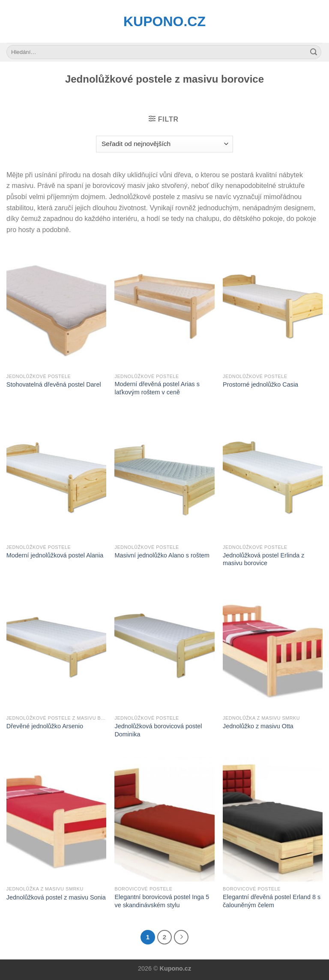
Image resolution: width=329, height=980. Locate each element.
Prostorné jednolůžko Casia (260, 384)
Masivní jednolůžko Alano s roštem (162, 555)
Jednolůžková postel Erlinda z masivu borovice (263, 559)
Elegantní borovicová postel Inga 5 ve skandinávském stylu (162, 901)
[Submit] (314, 52)
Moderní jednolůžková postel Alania (55, 555)
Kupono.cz (164, 21)
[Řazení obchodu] (164, 144)
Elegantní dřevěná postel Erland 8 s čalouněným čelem (272, 901)
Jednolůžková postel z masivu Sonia (56, 897)
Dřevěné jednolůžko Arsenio (45, 726)
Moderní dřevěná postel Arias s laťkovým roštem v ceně (157, 388)
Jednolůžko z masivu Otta (258, 726)
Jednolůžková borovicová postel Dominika (158, 730)
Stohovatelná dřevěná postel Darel (54, 384)
